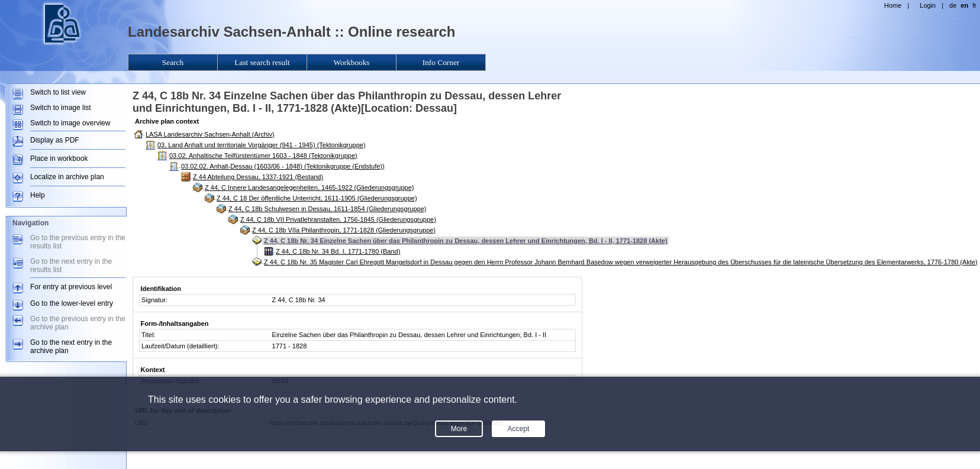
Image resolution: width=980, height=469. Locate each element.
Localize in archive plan (67, 177)
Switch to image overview (70, 123)
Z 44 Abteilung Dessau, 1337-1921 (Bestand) (258, 177)
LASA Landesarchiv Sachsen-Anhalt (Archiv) (210, 134)
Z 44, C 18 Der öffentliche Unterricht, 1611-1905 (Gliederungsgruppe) (317, 198)
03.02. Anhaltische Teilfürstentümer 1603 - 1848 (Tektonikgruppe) (263, 156)
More (459, 429)
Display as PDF (55, 140)
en (964, 5)
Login (928, 5)
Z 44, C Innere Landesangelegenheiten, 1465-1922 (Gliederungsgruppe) (309, 187)
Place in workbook (59, 159)
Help (38, 195)
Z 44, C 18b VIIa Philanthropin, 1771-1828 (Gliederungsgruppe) (344, 230)
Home (893, 5)
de (953, 5)
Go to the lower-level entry (72, 303)
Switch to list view (58, 92)
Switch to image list (61, 108)
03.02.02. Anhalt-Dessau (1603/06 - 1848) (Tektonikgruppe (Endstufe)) (283, 166)
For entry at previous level (71, 287)
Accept (519, 429)
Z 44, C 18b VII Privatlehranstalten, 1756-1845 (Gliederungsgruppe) (338, 219)
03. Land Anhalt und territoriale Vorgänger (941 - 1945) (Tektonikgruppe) (262, 145)
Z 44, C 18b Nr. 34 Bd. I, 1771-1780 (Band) (338, 251)
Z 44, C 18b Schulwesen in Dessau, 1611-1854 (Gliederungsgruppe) (327, 209)
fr (974, 5)
